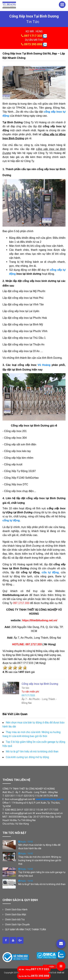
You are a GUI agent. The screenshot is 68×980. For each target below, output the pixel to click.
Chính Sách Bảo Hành (16, 910)
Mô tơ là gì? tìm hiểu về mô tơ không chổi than (42, 884)
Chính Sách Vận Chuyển (17, 925)
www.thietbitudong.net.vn (50, 799)
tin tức (33, 22)
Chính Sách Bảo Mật (16, 915)
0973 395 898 (33, 44)
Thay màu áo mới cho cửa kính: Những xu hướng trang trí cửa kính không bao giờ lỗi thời (40, 860)
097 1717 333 (33, 36)
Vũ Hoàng (44, 365)
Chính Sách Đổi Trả (15, 920)
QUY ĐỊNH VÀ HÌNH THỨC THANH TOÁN (25, 930)
